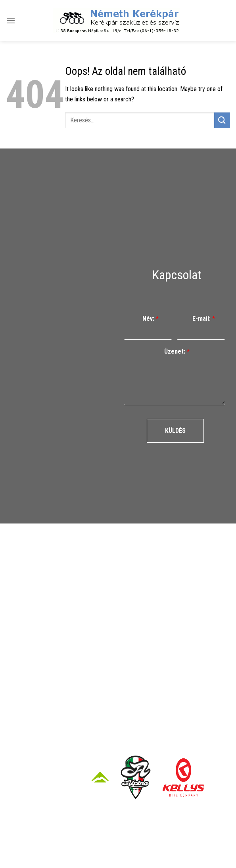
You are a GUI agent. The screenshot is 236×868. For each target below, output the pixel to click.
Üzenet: (177, 351)
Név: (151, 319)
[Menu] (11, 20)
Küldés (175, 431)
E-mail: (204, 319)
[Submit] (222, 120)
